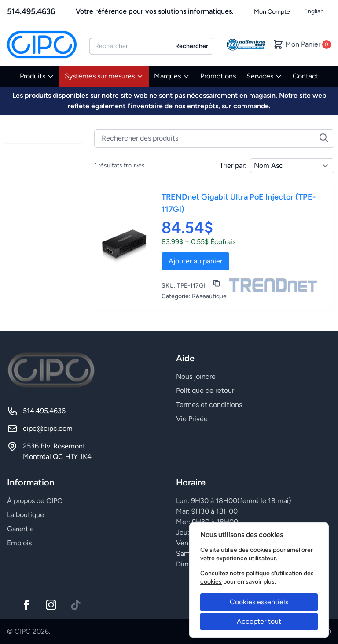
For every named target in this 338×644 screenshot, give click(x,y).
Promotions (218, 76)
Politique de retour (205, 390)
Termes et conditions (209, 405)
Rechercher (192, 46)
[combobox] (130, 46)
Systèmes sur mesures (104, 76)
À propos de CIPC (35, 501)
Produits (37, 76)
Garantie (20, 529)
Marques (172, 76)
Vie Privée (192, 419)
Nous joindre (196, 376)
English (314, 11)
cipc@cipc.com (48, 428)
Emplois (19, 543)
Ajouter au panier (195, 261)
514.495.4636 (31, 11)
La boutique (26, 515)
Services (264, 76)
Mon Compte (272, 12)
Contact (306, 76)
